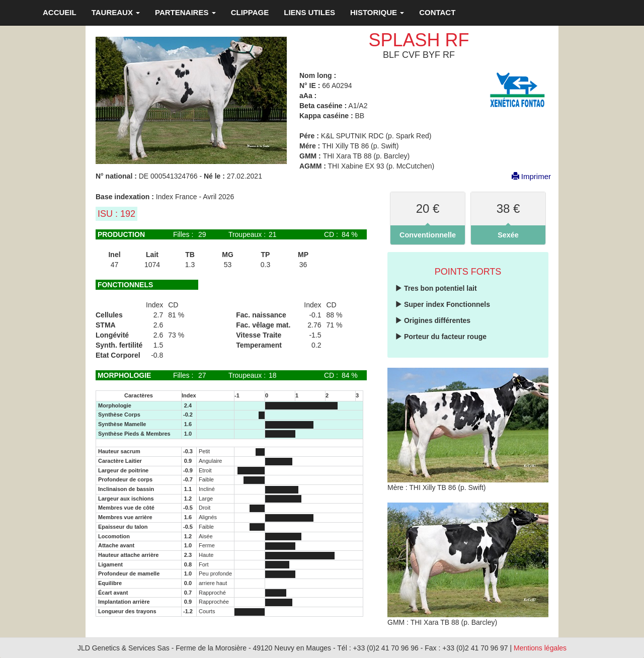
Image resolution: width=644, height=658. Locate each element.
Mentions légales (540, 648)
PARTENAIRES (185, 12)
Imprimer (526, 176)
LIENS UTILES (309, 12)
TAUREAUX (116, 12)
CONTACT (437, 12)
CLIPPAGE (250, 12)
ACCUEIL (60, 12)
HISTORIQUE (377, 12)
